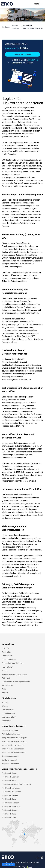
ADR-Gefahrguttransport (12, 734)
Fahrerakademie (8, 710)
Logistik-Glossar (8, 713)
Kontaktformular (12, 48)
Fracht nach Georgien (10, 777)
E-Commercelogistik (10, 730)
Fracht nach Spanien (10, 773)
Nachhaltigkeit (7, 667)
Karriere (5, 693)
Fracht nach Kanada (10, 795)
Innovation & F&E (9, 717)
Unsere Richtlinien (9, 660)
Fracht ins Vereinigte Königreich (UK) (16, 784)
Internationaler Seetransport (13, 749)
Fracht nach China (9, 818)
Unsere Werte (7, 656)
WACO (4, 671)
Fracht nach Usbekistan (11, 806)
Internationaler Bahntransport (13, 753)
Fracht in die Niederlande (12, 792)
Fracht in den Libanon (10, 803)
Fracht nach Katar (9, 799)
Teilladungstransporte (10, 756)
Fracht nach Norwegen (11, 788)
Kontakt (5, 702)
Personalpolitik (8, 685)
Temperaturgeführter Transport (14, 738)
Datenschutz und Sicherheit (13, 663)
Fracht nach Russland (10, 810)
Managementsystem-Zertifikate (14, 674)
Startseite (6, 27)
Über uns (5, 648)
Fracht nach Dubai (9, 814)
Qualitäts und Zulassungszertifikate (16, 682)
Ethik (4, 689)
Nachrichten (7, 721)
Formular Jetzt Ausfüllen (22, 54)
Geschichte (6, 652)
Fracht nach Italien (9, 781)
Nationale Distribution (10, 764)
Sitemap (5, 706)
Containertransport (9, 760)
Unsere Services (16, 27)
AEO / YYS (6, 678)
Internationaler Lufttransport (13, 745)
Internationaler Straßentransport (15, 741)
